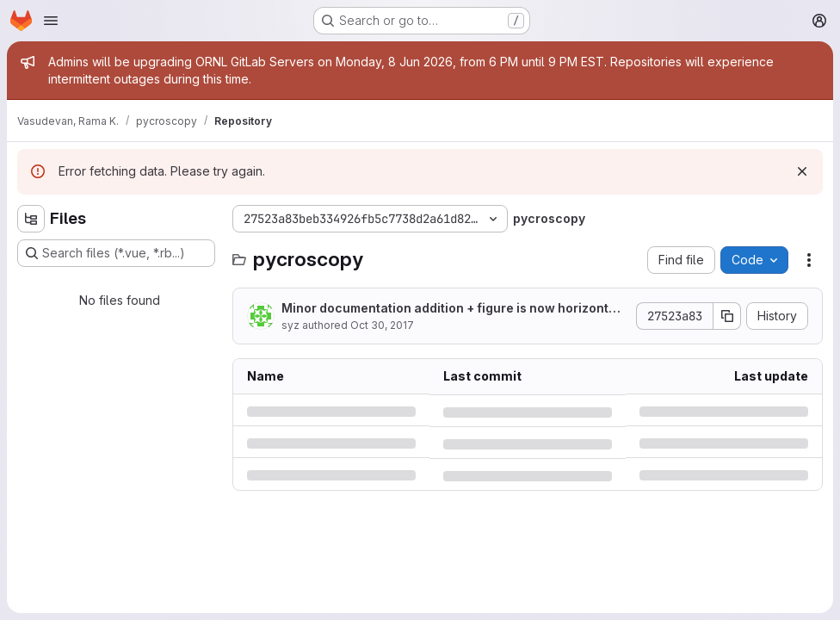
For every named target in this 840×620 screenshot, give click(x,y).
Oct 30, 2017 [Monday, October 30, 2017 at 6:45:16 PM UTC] (382, 325)
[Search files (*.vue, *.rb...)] (116, 253)
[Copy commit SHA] (727, 316)
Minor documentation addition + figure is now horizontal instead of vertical (454, 309)
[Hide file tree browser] (31, 219)
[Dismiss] (802, 171)
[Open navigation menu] (51, 21)
